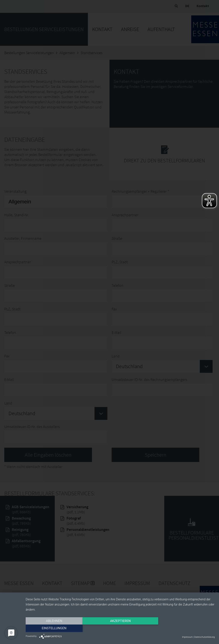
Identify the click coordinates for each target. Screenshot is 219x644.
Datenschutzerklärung (204, 637)
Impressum (187, 637)
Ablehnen (54, 628)
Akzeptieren (120, 628)
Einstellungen (186, 628)
